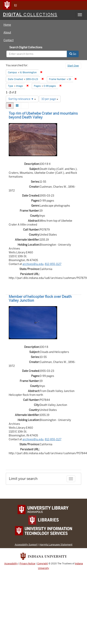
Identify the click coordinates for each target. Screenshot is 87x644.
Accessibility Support (26, 545)
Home (7, 25)
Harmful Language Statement (56, 545)
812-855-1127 (53, 264)
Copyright (43, 564)
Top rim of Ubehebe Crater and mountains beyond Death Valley (43, 115)
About (7, 32)
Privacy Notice (27, 564)
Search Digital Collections (26, 47)
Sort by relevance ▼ (22, 99)
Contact (9, 40)
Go (73, 54)
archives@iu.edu (33, 264)
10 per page (50, 99)
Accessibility (11, 564)
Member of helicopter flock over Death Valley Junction (40, 299)
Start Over (73, 66)
